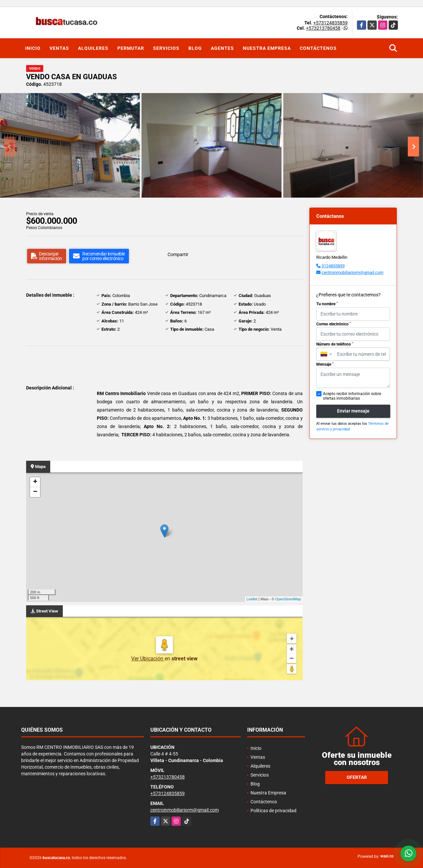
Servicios (166, 48)
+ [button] (35, 482)
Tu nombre (327, 304)
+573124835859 (330, 23)
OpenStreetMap (288, 599)
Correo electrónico (334, 324)
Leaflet (252, 599)
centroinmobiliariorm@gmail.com (352, 272)
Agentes (222, 48)
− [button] (35, 492)
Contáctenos (318, 48)
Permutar (131, 48)
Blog (195, 48)
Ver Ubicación (148, 659)
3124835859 (333, 266)
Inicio (33, 48)
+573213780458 (323, 28)
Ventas (59, 48)
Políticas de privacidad (273, 811)
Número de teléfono (335, 344)
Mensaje (325, 364)
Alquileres (93, 48)
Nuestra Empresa (267, 48)
